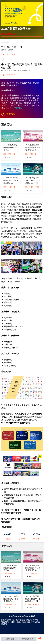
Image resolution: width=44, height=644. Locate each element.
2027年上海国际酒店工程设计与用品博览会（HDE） (33, 180)
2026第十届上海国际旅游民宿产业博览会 (11, 148)
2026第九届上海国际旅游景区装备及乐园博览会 (33, 148)
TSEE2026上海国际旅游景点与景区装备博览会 (11, 180)
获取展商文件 (28, 639)
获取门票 (10, 639)
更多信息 (18, 108)
